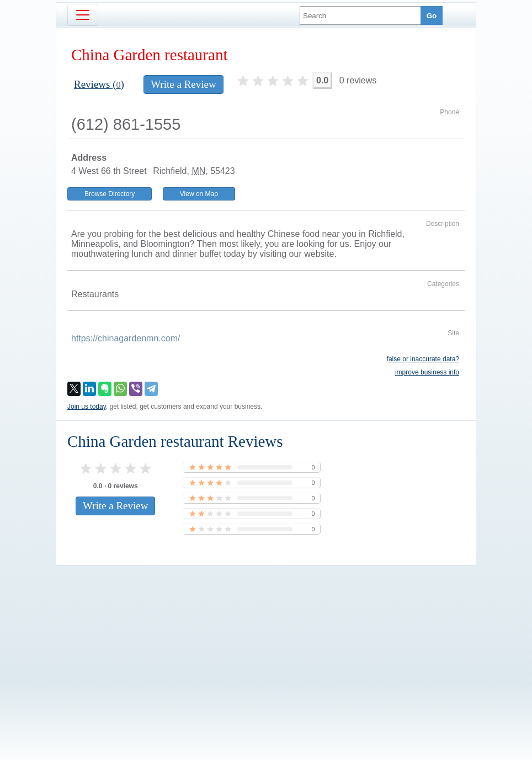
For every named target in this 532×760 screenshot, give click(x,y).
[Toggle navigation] (83, 15)
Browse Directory (110, 194)
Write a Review (183, 84)
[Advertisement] (266, 644)
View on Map (199, 194)
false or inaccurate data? (423, 359)
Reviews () (99, 84)
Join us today (87, 407)
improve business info (427, 372)
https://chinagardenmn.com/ (126, 338)
